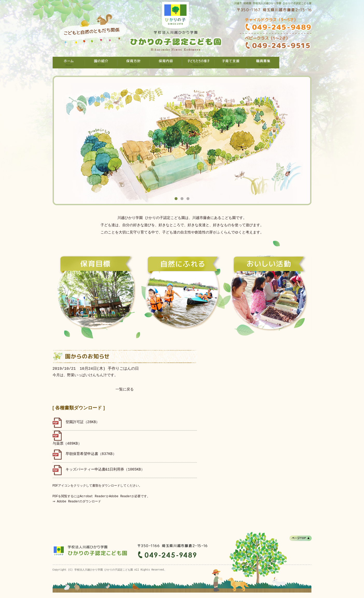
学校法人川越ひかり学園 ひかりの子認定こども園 (69, 63)
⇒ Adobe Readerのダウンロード (77, 501)
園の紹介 (101, 63)
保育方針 (134, 63)
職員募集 (263, 63)
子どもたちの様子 (198, 63)
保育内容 (166, 63)
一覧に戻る (125, 390)
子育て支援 (231, 63)
